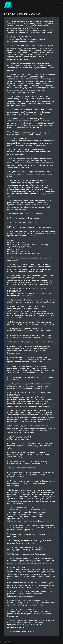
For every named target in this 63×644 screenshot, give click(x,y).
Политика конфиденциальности (54, 642)
